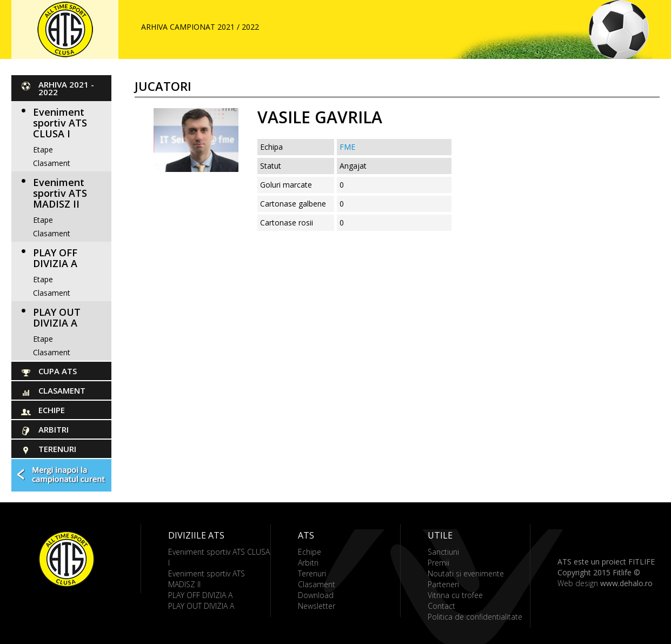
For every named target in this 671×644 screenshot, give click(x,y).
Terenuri (57, 449)
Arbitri (54, 429)
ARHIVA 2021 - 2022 (66, 88)
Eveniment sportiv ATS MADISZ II (60, 193)
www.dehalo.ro (626, 583)
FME (347, 147)
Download (316, 595)
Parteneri (443, 584)
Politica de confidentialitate (475, 617)
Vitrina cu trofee (455, 595)
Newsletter (317, 606)
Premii (439, 563)
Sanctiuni (443, 552)
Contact (441, 606)
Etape (43, 150)
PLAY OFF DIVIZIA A (55, 258)
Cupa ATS (58, 371)
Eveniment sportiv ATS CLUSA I (60, 123)
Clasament (52, 163)
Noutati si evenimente (466, 573)
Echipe (52, 410)
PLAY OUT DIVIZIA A (57, 317)
